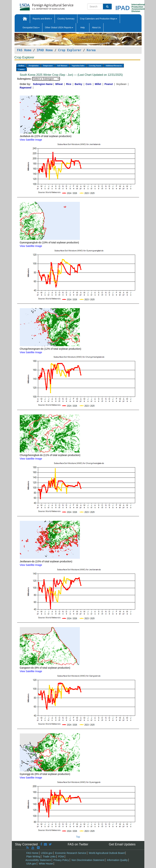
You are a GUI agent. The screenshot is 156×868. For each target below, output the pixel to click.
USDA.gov (47, 853)
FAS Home (24, 50)
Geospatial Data (31, 28)
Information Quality (117, 860)
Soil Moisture (62, 66)
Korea (91, 50)
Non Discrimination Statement (88, 860)
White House (46, 864)
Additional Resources (114, 66)
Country (22, 69)
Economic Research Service (71, 853)
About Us (96, 28)
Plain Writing (33, 857)
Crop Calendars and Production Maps (99, 19)
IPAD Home (45, 50)
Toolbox (21, 66)
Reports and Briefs (42, 19)
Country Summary (66, 19)
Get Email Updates (122, 844)
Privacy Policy (61, 860)
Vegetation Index (78, 66)
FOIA (61, 857)
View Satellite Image (31, 140)
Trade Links (49, 857)
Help (83, 28)
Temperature (48, 66)
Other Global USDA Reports (59, 28)
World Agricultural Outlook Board (107, 853)
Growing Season (95, 66)
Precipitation (34, 66)
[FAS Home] (38, 6)
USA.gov (31, 864)
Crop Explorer (70, 50)
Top (78, 837)
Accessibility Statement (38, 860)
